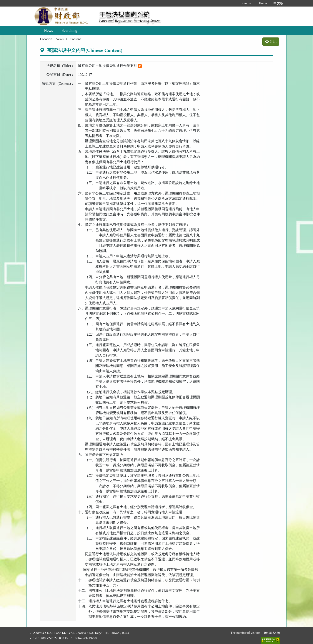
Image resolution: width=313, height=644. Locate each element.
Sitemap (247, 3)
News (48, 30)
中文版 (278, 3)
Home (263, 3)
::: (234, 3)
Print (271, 41)
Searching (69, 30)
